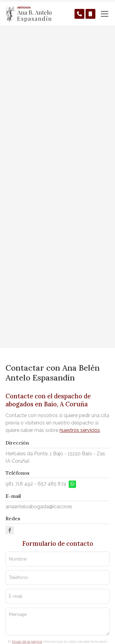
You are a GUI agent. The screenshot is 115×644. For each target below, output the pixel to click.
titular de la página (27, 642)
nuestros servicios (80, 430)
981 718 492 (19, 484)
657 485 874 (52, 484)
